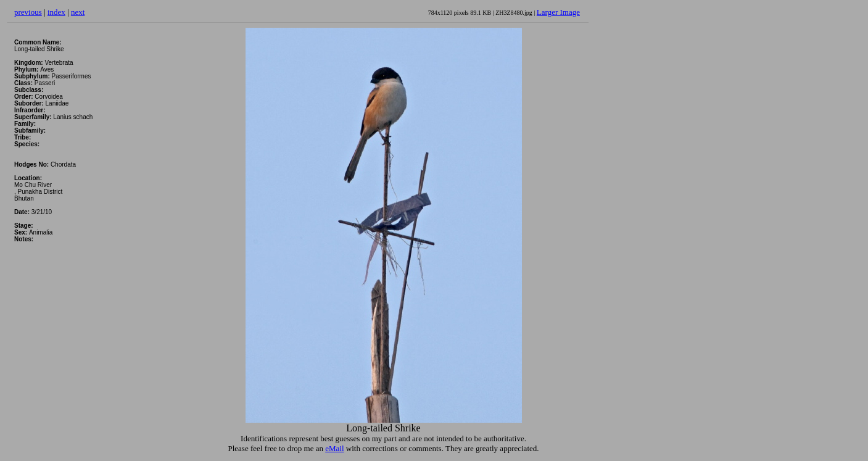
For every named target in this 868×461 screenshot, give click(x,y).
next (78, 12)
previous (28, 12)
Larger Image (558, 12)
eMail (334, 448)
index (56, 12)
